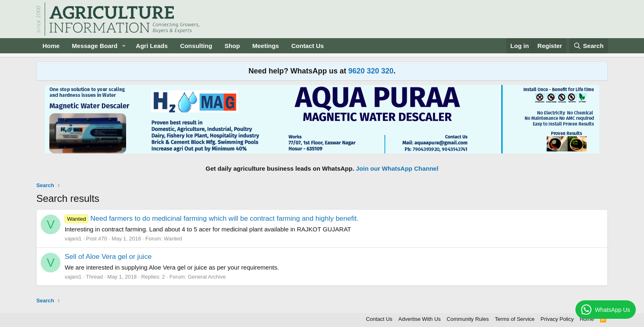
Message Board (95, 46)
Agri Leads (152, 46)
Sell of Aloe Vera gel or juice (108, 257)
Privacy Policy (557, 319)
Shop (232, 46)
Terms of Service (515, 319)
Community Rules (468, 319)
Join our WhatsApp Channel (397, 168)
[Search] (589, 46)
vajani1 (73, 239)
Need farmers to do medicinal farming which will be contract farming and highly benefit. (212, 218)
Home (51, 46)
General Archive (207, 277)
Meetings (266, 46)
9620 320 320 (371, 71)
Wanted (173, 239)
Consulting (196, 46)
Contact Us (307, 46)
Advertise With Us (420, 319)
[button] (124, 46)
